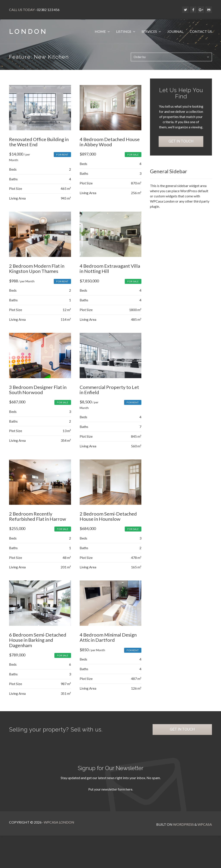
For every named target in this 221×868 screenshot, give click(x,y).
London (28, 32)
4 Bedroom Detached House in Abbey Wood (110, 144)
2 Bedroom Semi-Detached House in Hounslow (109, 525)
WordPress (183, 835)
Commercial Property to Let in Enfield (110, 396)
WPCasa (205, 835)
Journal (175, 31)
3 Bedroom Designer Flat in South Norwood (38, 396)
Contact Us (201, 31)
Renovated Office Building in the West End (39, 144)
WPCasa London (59, 835)
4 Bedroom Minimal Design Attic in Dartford (109, 648)
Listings (124, 31)
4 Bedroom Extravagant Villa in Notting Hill (110, 273)
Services (150, 31)
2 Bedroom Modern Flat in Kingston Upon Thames (37, 273)
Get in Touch (182, 155)
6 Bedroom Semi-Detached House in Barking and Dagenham (38, 651)
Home (101, 31)
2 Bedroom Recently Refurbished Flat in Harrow (38, 525)
